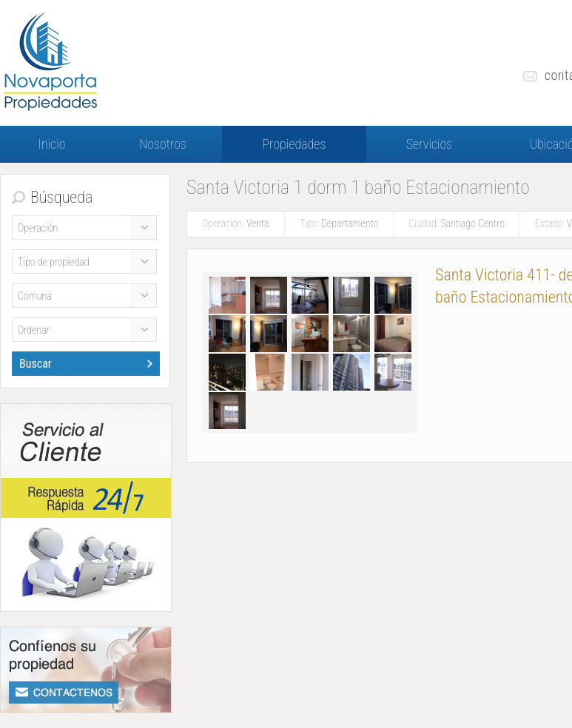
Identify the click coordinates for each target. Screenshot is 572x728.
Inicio (52, 144)
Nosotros (163, 144)
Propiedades (295, 144)
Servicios (430, 144)
